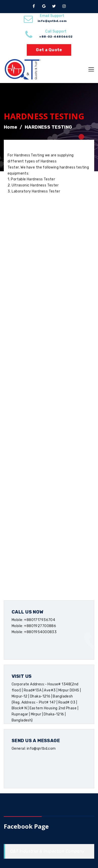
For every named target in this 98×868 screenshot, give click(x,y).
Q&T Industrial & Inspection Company (47, 851)
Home (11, 127)
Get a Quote (49, 50)
